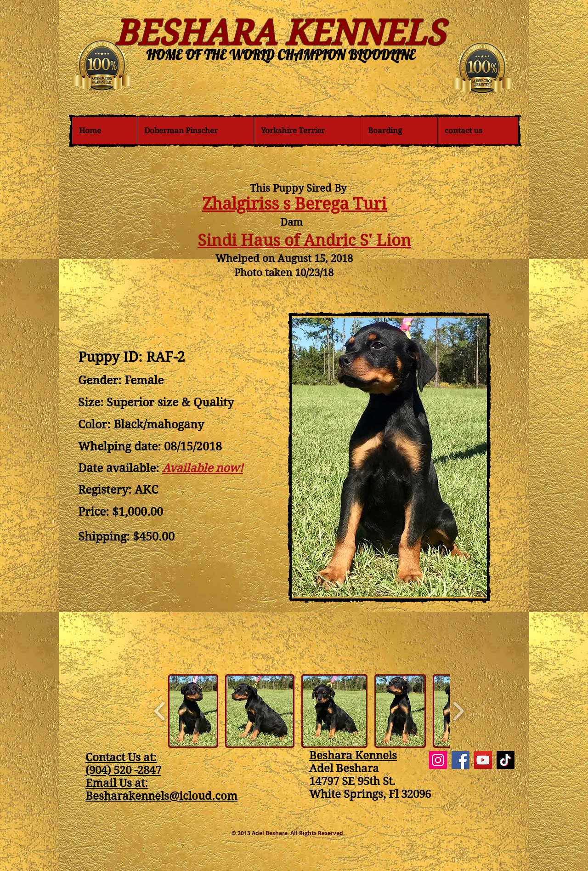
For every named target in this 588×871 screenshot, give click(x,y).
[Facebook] (461, 760)
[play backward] (160, 711)
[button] (193, 711)
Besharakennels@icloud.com (161, 796)
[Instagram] (438, 760)
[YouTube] (483, 760)
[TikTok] (506, 760)
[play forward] (458, 711)
